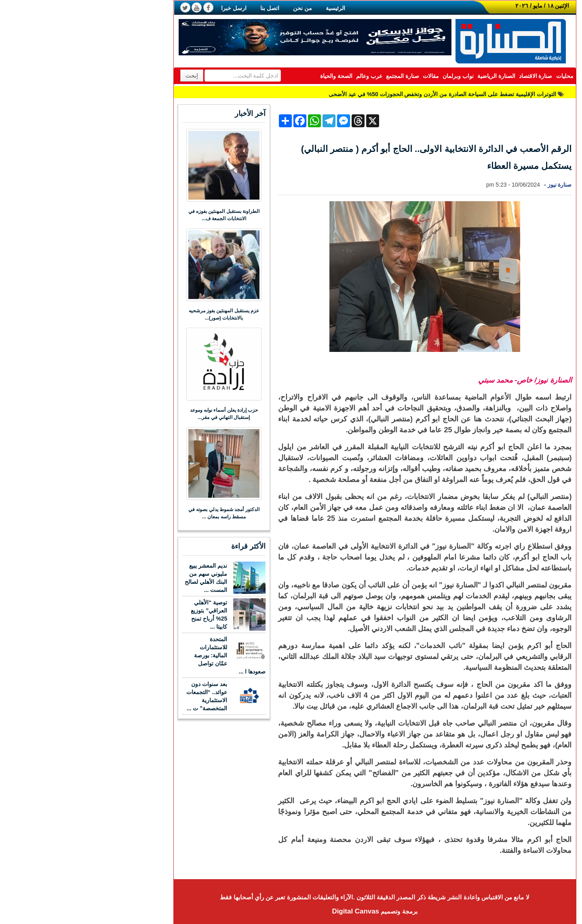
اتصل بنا (186, 8)
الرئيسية (252, 8)
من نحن (219, 8)
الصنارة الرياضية (413, 76)
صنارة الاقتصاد (452, 76)
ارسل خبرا (150, 8)
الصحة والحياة (253, 76)
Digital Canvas (272, 911)
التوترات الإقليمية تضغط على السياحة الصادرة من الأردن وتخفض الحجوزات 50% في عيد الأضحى (359, 94)
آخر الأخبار (167, 114)
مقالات (347, 76)
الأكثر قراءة (165, 546)
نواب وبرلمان (374, 76)
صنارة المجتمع (319, 76)
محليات (481, 76)
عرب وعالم (286, 76)
